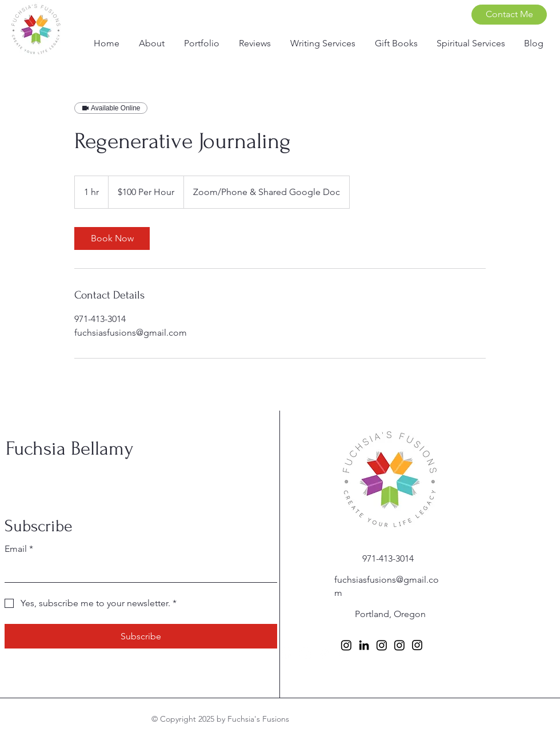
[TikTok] (345, 654)
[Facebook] (286, 654)
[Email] (137, 571)
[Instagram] (306, 654)
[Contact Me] (509, 15)
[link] (112, 238)
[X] (325, 654)
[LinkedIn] (364, 645)
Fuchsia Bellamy (70, 449)
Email (19, 549)
